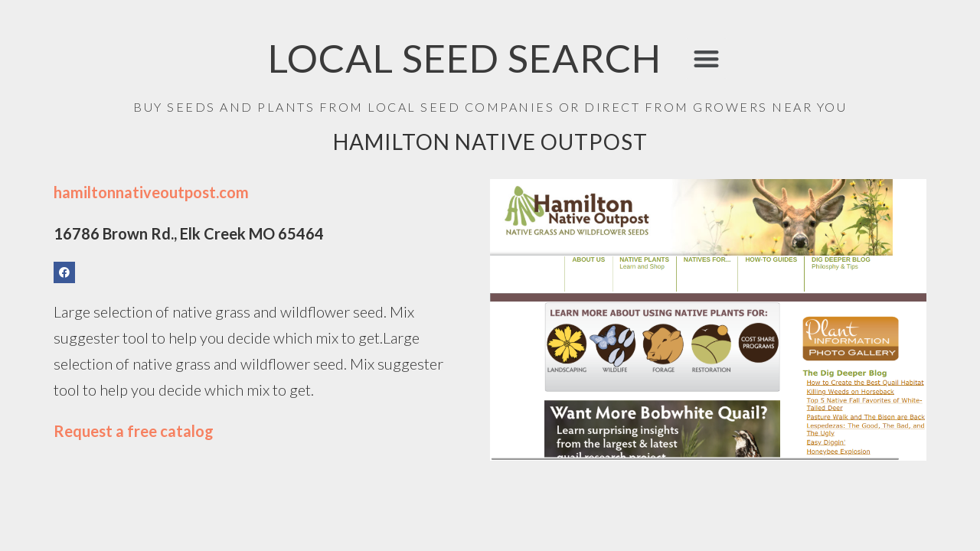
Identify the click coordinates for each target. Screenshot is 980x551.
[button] (706, 59)
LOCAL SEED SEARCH (465, 58)
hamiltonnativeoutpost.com (151, 192)
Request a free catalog (134, 431)
